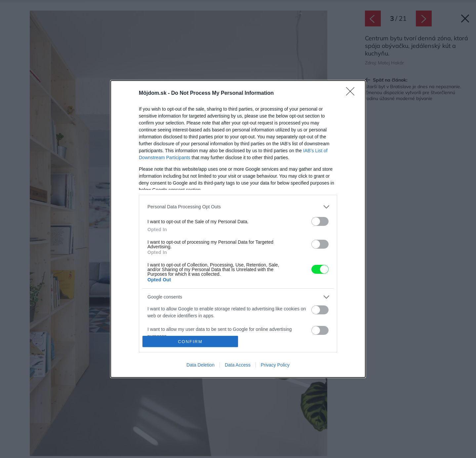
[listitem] (238, 207)
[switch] (320, 221)
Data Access (238, 365)
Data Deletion (200, 365)
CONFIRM (190, 342)
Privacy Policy (275, 365)
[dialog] (238, 229)
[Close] (352, 93)
